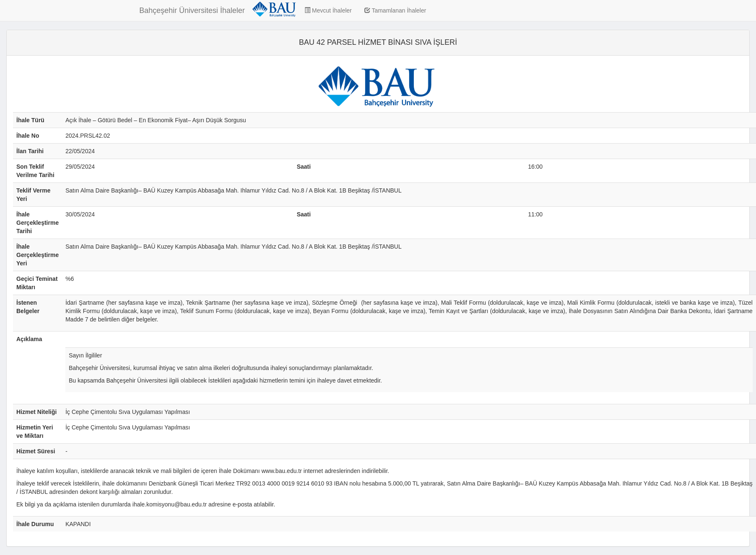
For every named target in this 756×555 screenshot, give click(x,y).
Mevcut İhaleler (328, 10)
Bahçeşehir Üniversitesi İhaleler (192, 10)
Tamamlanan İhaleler (395, 10)
